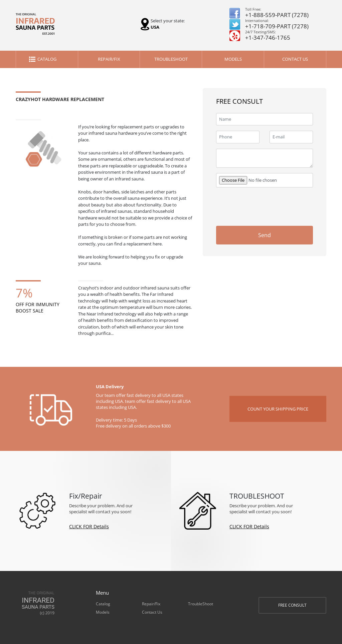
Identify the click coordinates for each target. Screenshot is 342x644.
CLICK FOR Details (89, 526)
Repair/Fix (109, 59)
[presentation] (267, 206)
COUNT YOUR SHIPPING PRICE (278, 409)
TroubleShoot (171, 59)
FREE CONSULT (292, 605)
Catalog (47, 59)
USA (155, 27)
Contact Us (295, 59)
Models (233, 59)
